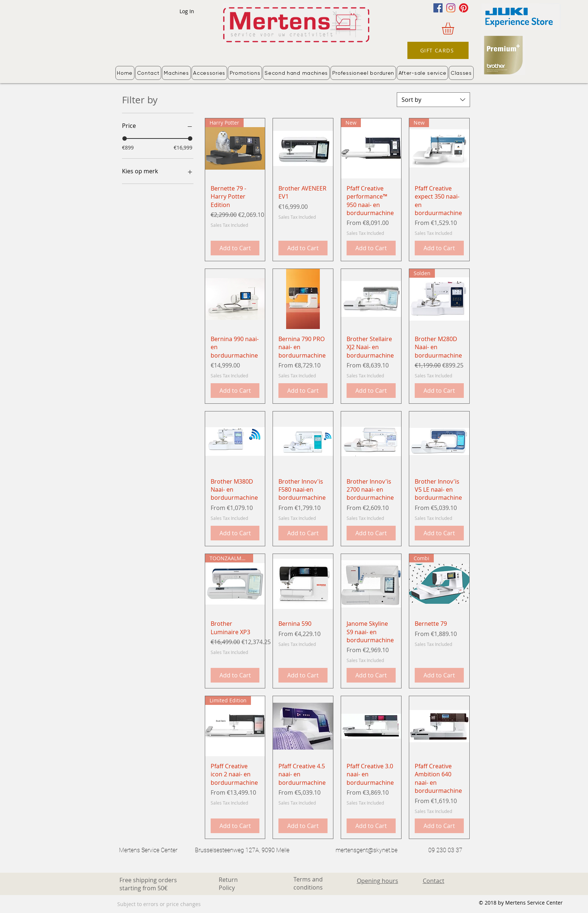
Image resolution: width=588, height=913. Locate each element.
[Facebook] (438, 8)
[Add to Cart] (235, 248)
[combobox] (433, 100)
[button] (455, 28)
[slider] (125, 138)
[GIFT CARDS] (438, 50)
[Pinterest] (464, 8)
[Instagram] (451, 8)
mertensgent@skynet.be (367, 850)
